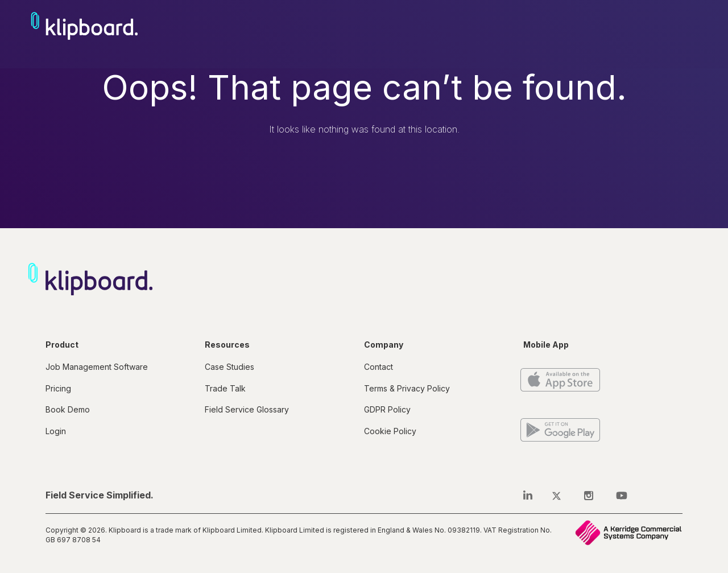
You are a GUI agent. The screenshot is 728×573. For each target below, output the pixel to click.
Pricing (58, 388)
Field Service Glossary (247, 409)
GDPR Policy (387, 409)
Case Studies (229, 367)
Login (56, 431)
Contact (379, 367)
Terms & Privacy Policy (407, 388)
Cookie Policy (390, 431)
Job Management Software (97, 367)
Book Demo (68, 409)
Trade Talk (225, 388)
